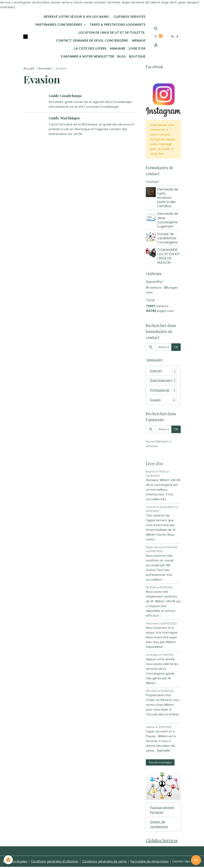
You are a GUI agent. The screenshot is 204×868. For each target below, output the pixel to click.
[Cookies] (8, 860)
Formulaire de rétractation (150, 862)
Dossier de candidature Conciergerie (168, 238)
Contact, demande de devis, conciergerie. (92, 41)
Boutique (137, 56)
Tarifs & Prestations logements (117, 25)
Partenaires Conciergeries (59, 25)
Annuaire (118, 48)
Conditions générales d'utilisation (54, 862)
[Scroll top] (196, 860)
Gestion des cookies (187, 862)
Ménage (139, 41)
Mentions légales (14, 862)
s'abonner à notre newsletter (87, 56)
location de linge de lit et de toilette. (112, 33)
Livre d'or (137, 48)
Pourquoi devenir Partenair (162, 810)
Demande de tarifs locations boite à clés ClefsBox (168, 198)
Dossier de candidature (159, 825)
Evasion (163, 400)
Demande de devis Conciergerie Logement (168, 220)
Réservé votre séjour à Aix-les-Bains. (76, 17)
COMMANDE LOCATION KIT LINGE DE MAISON (169, 256)
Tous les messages (160, 763)
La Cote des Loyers (90, 48)
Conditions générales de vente (104, 862)
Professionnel (163, 390)
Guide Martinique (65, 118)
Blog (122, 56)
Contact (152, 182)
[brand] (25, 37)
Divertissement (163, 381)
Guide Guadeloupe (66, 96)
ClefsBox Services (129, 17)
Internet (163, 371)
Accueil (29, 68)
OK (176, 347)
